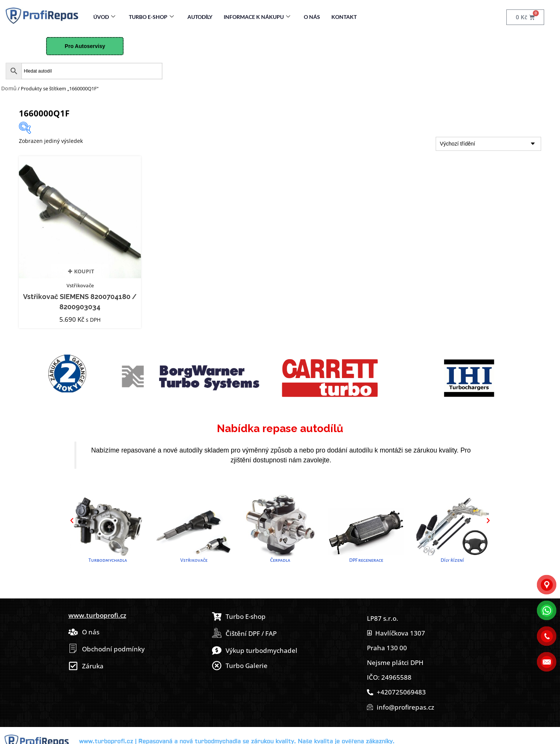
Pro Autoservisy (85, 46)
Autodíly (200, 17)
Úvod (104, 17)
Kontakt (344, 17)
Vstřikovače (80, 285)
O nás (312, 17)
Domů (9, 88)
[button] (72, 521)
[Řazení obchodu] (488, 144)
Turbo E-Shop (151, 17)
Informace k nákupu (257, 17)
